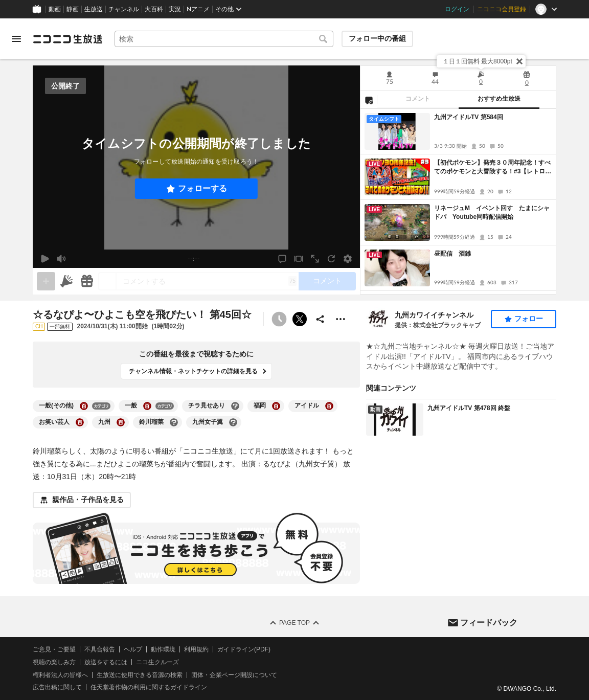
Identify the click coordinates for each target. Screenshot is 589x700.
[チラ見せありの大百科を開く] (235, 406)
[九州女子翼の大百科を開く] (233, 422)
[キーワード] (224, 39)
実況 (175, 9)
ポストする (300, 319)
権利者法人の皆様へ (60, 674)
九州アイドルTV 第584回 (469, 117)
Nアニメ (198, 9)
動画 (55, 9)
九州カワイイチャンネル (434, 315)
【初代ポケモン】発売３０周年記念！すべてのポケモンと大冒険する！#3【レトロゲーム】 (493, 167)
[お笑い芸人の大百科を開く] (80, 422)
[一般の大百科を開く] (147, 406)
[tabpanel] (458, 201)
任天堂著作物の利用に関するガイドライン (149, 687)
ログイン (457, 9)
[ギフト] (87, 281)
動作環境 (163, 649)
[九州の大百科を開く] (121, 422)
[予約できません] (279, 319)
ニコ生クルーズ (157, 662)
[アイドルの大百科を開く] (329, 406)
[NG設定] (369, 100)
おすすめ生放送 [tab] (499, 99)
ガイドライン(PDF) (244, 649)
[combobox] (224, 39)
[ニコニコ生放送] (67, 39)
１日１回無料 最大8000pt (478, 61)
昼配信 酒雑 (452, 254)
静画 (73, 9)
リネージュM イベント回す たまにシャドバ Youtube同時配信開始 (492, 212)
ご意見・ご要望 (54, 649)
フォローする (202, 188)
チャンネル (124, 9)
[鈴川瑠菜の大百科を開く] (174, 422)
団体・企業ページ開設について (234, 674)
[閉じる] (519, 61)
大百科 (154, 9)
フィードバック (489, 622)
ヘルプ (133, 649)
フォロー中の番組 (377, 38)
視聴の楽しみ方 (54, 662)
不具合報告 (100, 649)
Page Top (294, 623)
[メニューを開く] (16, 39)
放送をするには (106, 662)
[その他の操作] (341, 319)
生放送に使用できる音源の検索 (140, 674)
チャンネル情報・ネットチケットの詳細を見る (193, 371)
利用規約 (196, 649)
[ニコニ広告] (66, 281)
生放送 (94, 9)
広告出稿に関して (57, 687)
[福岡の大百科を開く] (276, 406)
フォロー (529, 319)
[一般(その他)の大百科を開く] (84, 406)
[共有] (320, 319)
